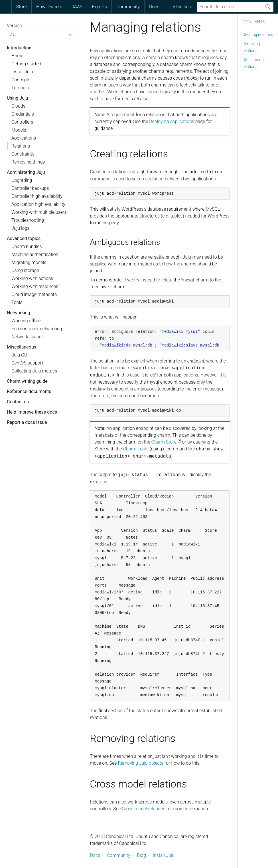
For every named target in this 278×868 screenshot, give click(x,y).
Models (19, 130)
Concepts (21, 80)
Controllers (22, 122)
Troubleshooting (28, 220)
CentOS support (27, 363)
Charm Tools (136, 449)
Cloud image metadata (34, 294)
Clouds (18, 106)
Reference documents (29, 391)
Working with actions (32, 278)
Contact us (18, 402)
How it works (49, 7)
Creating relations (258, 35)
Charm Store (164, 442)
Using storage (25, 270)
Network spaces (28, 337)
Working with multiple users (39, 212)
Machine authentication (35, 254)
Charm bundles (27, 246)
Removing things (28, 162)
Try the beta (181, 7)
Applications (24, 138)
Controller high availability (37, 196)
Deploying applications (172, 121)
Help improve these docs (32, 412)
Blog (142, 855)
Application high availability (38, 204)
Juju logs (20, 228)
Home (18, 56)
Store (22, 7)
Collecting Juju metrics (34, 371)
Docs (154, 7)
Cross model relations (144, 809)
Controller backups (30, 188)
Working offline (26, 321)
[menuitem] (21, 7)
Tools (17, 302)
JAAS (77, 7)
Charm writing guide (27, 381)
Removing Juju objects (141, 763)
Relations (21, 146)
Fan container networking (37, 329)
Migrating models (29, 262)
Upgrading (22, 180)
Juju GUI (20, 355)
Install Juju (22, 72)
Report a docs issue (27, 422)
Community (128, 7)
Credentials (23, 114)
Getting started (26, 64)
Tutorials (20, 88)
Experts (99, 7)
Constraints (23, 154)
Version (14, 26)
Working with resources (35, 286)
